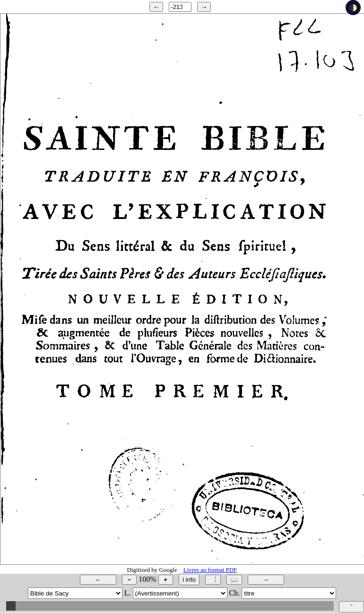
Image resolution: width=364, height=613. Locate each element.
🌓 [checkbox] (353, 8)
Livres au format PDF (210, 570)
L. (128, 593)
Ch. (235, 593)
